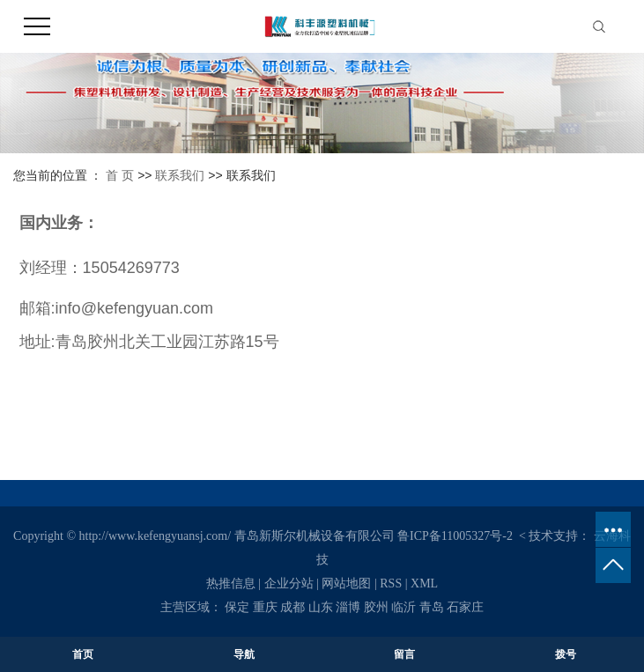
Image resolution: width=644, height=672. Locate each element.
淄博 (348, 607)
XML (424, 583)
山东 (321, 607)
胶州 (376, 607)
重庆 (265, 607)
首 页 (120, 175)
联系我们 (180, 175)
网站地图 (346, 583)
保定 (237, 607)
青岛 (432, 607)
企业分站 (289, 583)
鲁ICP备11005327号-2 (455, 536)
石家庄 (465, 607)
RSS (391, 583)
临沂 (403, 607)
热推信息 (231, 583)
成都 (292, 607)
